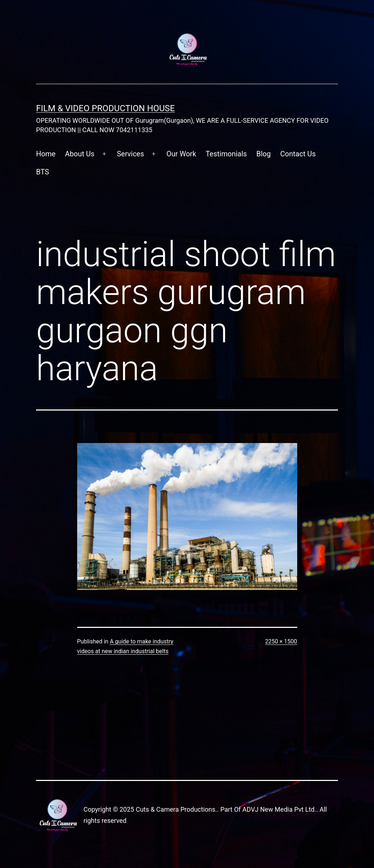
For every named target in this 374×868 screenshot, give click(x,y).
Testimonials (226, 154)
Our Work (181, 154)
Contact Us (298, 154)
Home (46, 154)
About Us (80, 154)
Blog (264, 154)
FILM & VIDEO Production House (105, 108)
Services (130, 154)
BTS (43, 172)
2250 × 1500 (281, 641)
